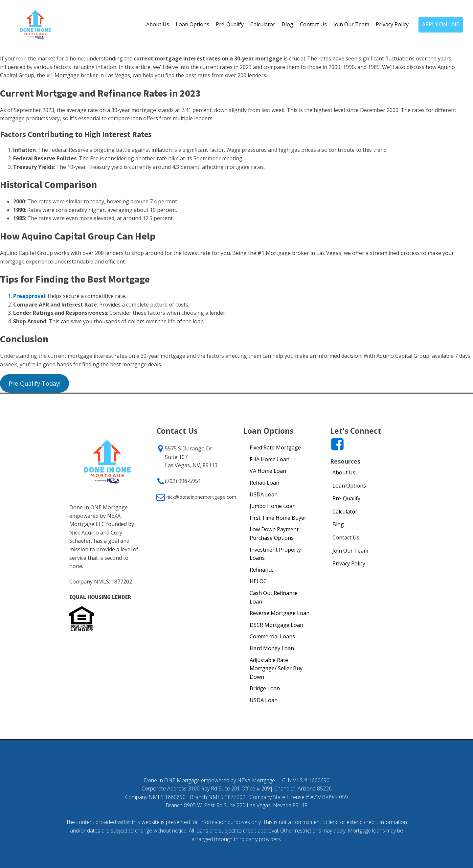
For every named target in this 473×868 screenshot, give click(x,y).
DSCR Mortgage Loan (276, 625)
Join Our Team (351, 24)
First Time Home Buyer (278, 518)
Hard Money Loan (272, 648)
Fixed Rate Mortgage (275, 447)
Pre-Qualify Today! (34, 383)
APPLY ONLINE (441, 24)
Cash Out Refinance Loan (274, 597)
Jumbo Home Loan (273, 506)
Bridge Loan (265, 688)
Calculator (263, 24)
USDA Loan (264, 494)
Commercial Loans (272, 636)
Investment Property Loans (275, 554)
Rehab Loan (264, 483)
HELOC (258, 581)
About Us (158, 24)
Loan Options (192, 24)
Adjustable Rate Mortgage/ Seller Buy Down (276, 668)
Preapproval (29, 296)
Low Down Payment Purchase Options (274, 534)
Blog (288, 24)
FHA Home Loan (270, 459)
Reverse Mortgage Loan (280, 613)
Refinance (262, 570)
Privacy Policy (392, 24)
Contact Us (313, 24)
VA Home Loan (268, 471)
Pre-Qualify (230, 24)
